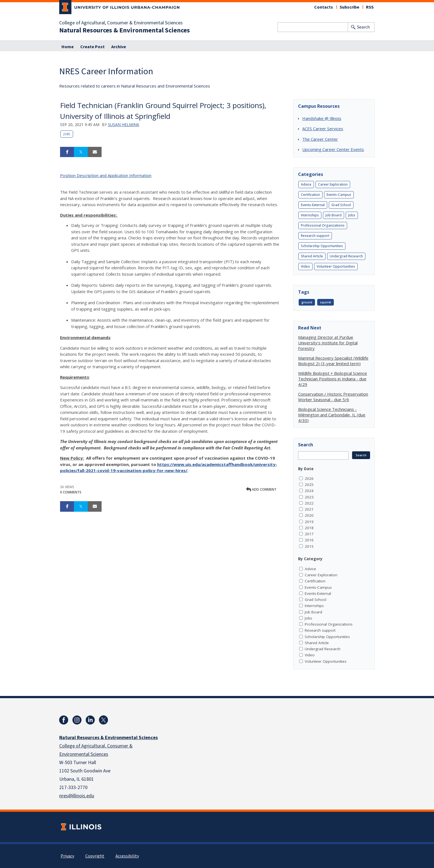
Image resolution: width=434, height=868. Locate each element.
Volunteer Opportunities (336, 266)
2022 (309, 503)
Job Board (334, 215)
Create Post (92, 47)
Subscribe (349, 7)
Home (68, 47)
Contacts (324, 7)
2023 (309, 497)
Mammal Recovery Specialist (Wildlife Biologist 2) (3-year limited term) (333, 361)
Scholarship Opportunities (322, 246)
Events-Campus (339, 195)
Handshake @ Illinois (322, 118)
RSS (370, 7)
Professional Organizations (323, 225)
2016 (309, 540)
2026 (309, 478)
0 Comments (71, 492)
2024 (309, 491)
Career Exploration (333, 184)
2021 (309, 509)
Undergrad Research (346, 256)
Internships (310, 215)
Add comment (261, 489)
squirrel (325, 302)
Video (305, 266)
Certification (310, 195)
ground (307, 302)
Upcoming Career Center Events (333, 149)
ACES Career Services (323, 129)
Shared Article (312, 256)
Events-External (313, 205)
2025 (309, 485)
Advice (306, 184)
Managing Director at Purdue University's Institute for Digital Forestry (328, 343)
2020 (309, 515)
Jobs (67, 134)
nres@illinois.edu (77, 796)
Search (363, 27)
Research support (315, 236)
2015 (309, 546)
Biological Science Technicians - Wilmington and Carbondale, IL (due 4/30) (332, 415)
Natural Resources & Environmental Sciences (125, 30)
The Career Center (320, 139)
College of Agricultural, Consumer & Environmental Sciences (121, 23)
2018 (309, 528)
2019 (309, 522)
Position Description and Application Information (106, 175)
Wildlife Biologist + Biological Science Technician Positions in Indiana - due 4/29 (333, 379)
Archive (119, 47)
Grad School (341, 205)
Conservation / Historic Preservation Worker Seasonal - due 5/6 (333, 397)
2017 (309, 534)
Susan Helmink (124, 125)
